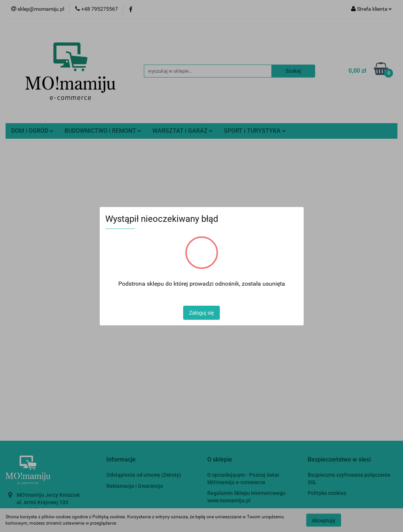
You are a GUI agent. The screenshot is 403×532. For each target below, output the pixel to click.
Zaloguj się (202, 313)
